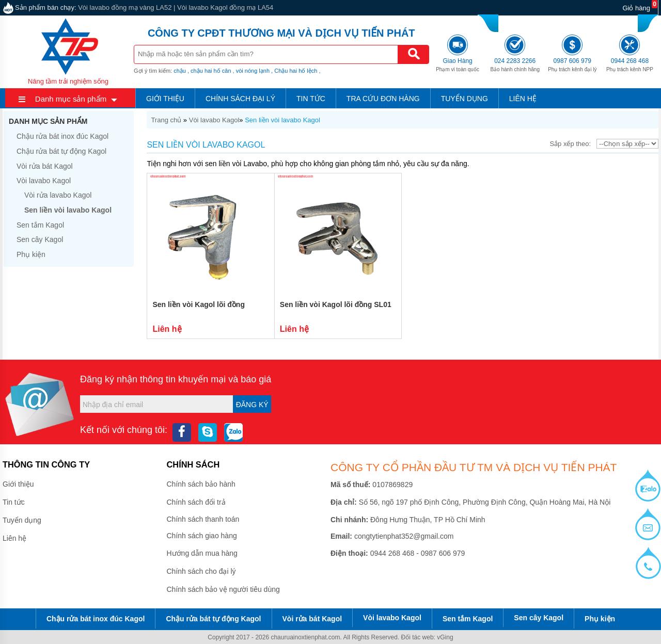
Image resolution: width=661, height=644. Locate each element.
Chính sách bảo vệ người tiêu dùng (223, 589)
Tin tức (311, 99)
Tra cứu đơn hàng (383, 99)
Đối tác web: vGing (427, 637)
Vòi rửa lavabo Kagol (58, 195)
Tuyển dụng (465, 99)
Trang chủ (166, 120)
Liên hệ (523, 99)
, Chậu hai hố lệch (294, 71)
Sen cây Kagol (40, 240)
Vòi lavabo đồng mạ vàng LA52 (125, 7)
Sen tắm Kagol (40, 225)
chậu (180, 71)
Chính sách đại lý (240, 99)
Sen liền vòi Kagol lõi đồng (199, 304)
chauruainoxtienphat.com (305, 637)
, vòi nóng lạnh (251, 71)
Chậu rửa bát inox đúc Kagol (62, 136)
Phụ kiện (31, 254)
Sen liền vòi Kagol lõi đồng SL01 (336, 304)
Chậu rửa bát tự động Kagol (61, 151)
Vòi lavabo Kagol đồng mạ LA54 (225, 7)
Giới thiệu (165, 99)
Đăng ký (252, 405)
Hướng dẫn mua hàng (202, 553)
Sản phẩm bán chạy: (46, 7)
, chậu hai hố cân (209, 71)
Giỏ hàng (636, 8)
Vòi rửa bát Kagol (45, 166)
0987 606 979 (583, 22)
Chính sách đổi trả (196, 502)
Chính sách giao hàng (202, 536)
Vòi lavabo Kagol (214, 120)
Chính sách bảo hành (201, 484)
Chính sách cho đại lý (201, 571)
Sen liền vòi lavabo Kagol (282, 120)
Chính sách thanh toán (203, 519)
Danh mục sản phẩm (71, 99)
